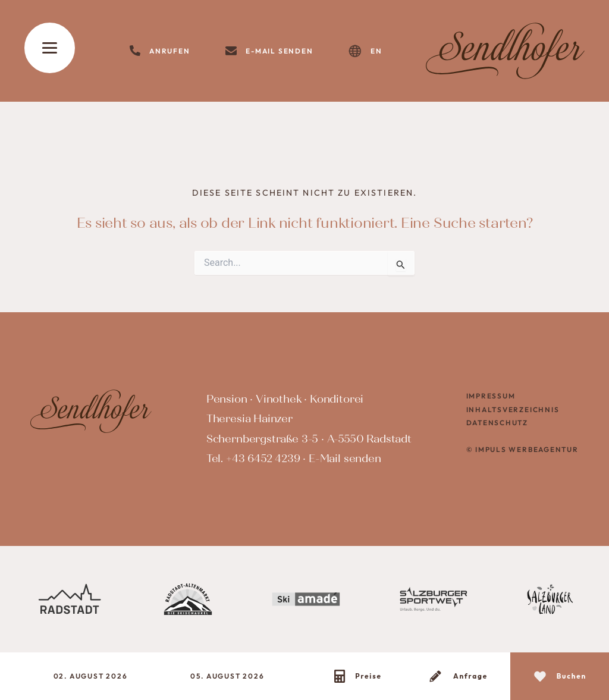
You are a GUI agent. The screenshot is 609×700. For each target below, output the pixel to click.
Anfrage (470, 676)
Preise (368, 676)
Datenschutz (497, 423)
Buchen (572, 676)
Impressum (491, 396)
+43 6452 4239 (263, 459)
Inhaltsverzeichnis (513, 409)
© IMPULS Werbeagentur (522, 449)
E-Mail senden (345, 459)
